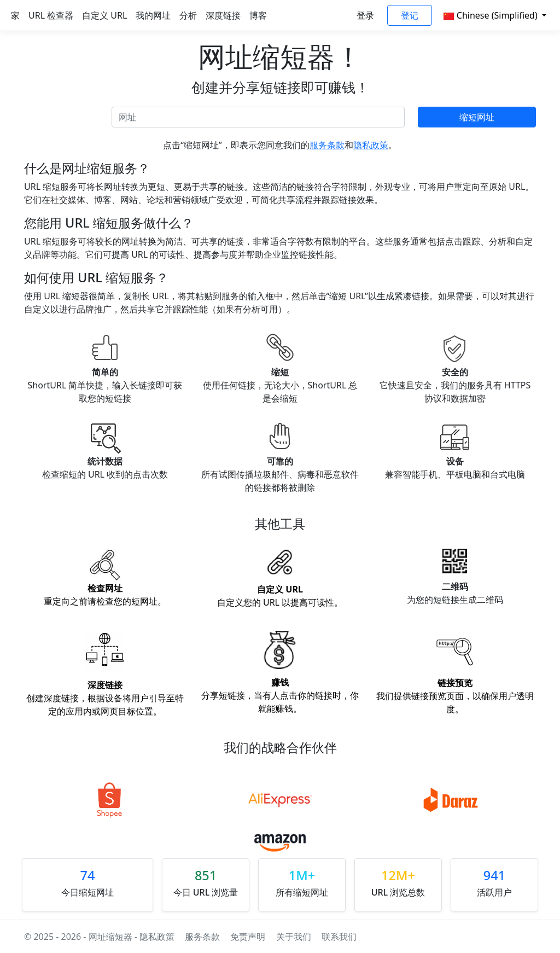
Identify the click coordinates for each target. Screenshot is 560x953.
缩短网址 (477, 117)
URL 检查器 (51, 15)
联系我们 (339, 937)
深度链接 (223, 15)
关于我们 (295, 937)
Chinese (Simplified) (492, 15)
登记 (410, 15)
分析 (188, 15)
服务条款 (327, 145)
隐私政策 (371, 145)
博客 (258, 15)
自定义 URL (104, 15)
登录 (365, 15)
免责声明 (248, 937)
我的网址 (153, 15)
